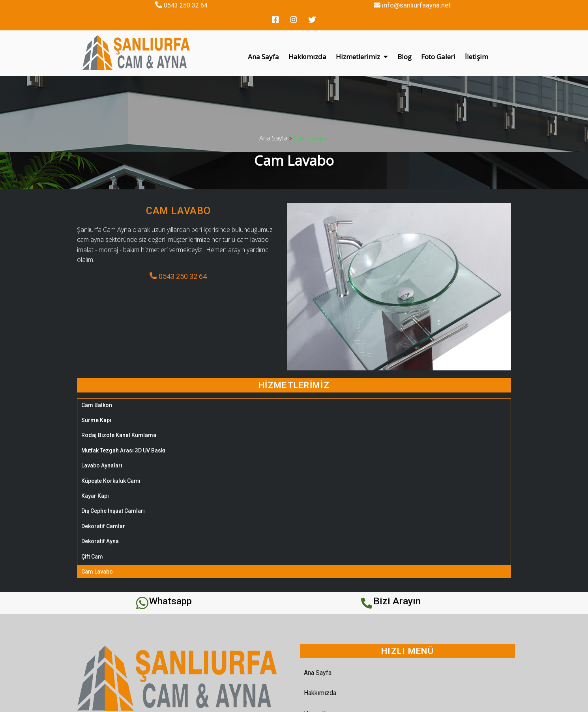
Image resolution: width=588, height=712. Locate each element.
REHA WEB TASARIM (396, 703)
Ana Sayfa (273, 124)
